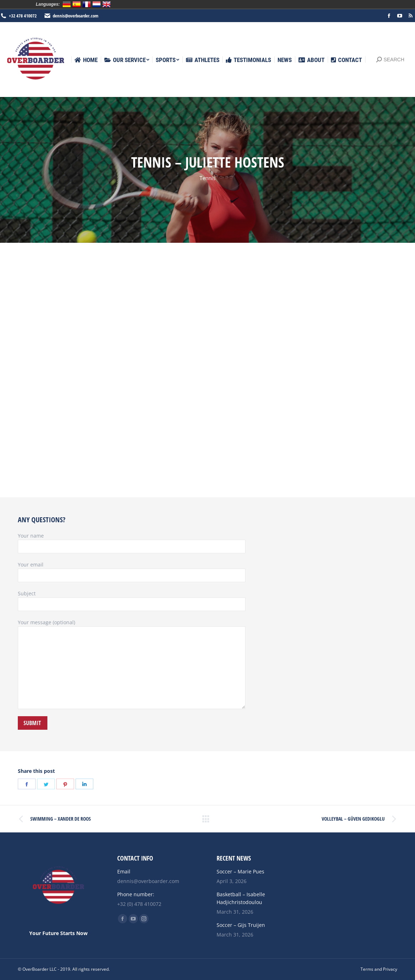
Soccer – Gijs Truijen (241, 925)
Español (77, 4)
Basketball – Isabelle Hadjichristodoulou (241, 898)
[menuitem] (86, 60)
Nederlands (97, 4)
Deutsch (67, 4)
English (107, 4)
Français (87, 4)
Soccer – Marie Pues (240, 871)
